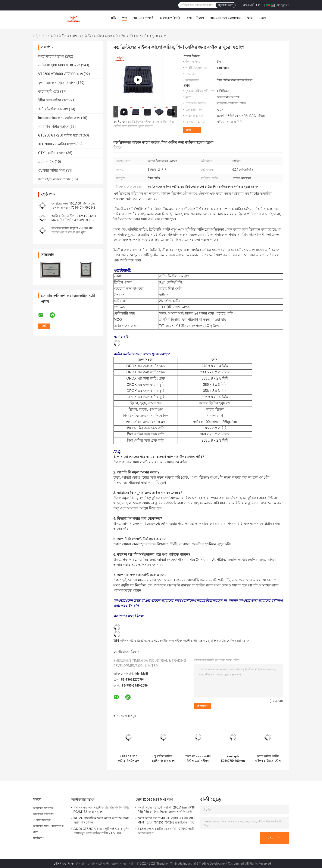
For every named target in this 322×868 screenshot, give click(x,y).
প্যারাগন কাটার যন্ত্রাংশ (54, 127)
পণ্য (125, 18)
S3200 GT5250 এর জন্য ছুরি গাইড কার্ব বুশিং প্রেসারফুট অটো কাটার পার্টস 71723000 (101, 831)
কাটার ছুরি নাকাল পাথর (55, 179)
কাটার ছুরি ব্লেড (49, 91)
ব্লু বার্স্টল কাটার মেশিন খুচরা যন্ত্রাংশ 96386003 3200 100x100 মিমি (163, 759)
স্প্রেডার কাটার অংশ (52, 170)
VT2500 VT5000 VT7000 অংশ (61, 74)
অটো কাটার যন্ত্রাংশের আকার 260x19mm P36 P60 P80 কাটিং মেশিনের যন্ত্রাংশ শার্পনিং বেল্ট (166, 810)
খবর (250, 18)
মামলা (262, 18)
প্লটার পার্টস (46, 162)
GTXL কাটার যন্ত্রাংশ (52, 153)
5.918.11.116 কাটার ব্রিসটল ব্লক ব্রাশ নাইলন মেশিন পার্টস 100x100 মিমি (128, 759)
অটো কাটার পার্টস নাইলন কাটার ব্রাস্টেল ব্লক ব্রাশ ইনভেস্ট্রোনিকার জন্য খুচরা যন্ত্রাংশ (268, 759)
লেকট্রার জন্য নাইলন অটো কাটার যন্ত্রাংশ (182, 641)
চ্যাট (188, 130)
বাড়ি (113, 18)
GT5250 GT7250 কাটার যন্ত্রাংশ (60, 135)
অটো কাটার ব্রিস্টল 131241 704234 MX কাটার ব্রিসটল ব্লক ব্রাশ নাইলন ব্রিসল (74, 220)
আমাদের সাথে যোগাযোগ (225, 18)
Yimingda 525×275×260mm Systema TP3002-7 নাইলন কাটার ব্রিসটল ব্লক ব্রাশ (233, 759)
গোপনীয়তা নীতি (64, 864)
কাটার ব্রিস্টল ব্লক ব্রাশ (64, 36)
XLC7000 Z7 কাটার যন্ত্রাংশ (57, 144)
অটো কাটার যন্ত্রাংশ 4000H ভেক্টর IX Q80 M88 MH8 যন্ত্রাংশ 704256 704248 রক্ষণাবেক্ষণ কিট (166, 820)
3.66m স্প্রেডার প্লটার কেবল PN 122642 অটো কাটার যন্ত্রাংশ (166, 831)
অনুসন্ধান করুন (225, 5)
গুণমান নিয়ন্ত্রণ (195, 18)
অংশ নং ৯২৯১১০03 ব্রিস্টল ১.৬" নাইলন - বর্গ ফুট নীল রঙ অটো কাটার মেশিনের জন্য (198, 759)
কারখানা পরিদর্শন (170, 18)
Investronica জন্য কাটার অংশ (59, 118)
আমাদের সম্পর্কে (143, 18)
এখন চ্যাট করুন (252, 5)
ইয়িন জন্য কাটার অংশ (53, 100)
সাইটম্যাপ (39, 838)
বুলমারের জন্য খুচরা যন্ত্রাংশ (57, 83)
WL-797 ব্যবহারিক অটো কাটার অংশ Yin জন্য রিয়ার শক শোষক (101, 820)
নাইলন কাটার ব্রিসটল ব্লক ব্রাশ (138, 641)
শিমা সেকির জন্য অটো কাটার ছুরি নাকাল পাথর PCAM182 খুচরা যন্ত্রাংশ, (102, 810)
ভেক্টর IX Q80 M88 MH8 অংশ (59, 65)
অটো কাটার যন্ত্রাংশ (51, 56)
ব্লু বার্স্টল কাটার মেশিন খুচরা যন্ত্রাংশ (228, 641)
